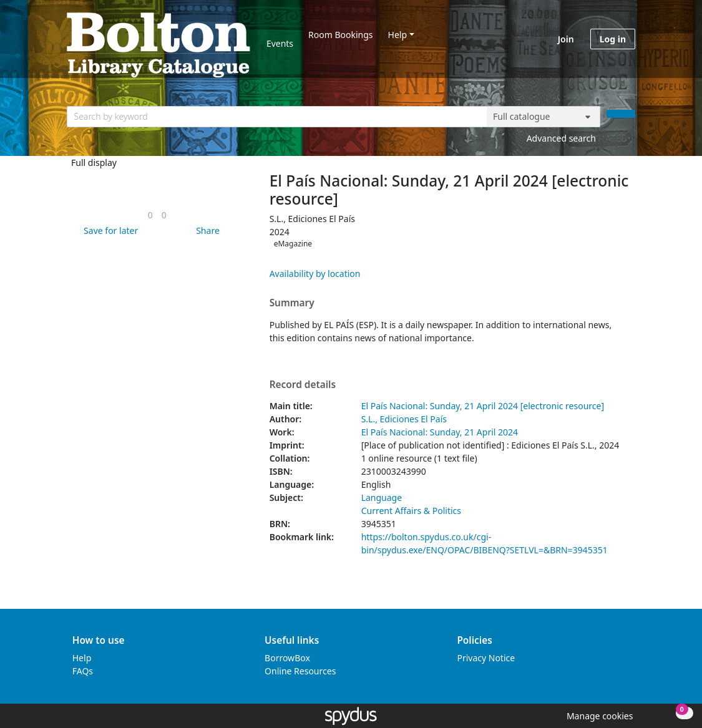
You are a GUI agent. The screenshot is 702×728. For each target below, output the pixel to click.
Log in (613, 39)
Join (566, 39)
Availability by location (315, 274)
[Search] (621, 114)
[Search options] (544, 117)
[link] (150, 215)
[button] (109, 231)
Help (398, 35)
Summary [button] (292, 303)
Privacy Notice (486, 658)
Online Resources (300, 671)
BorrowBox (287, 658)
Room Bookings (340, 35)
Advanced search (561, 138)
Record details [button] (303, 385)
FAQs (83, 671)
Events (280, 43)
